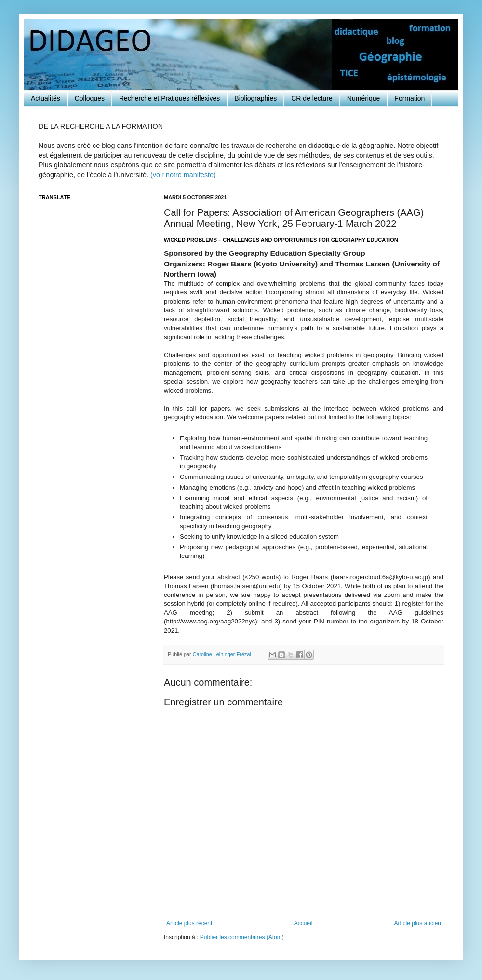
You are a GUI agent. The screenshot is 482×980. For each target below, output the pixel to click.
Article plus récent (189, 923)
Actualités (46, 98)
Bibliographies (255, 98)
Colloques (90, 98)
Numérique (363, 98)
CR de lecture (312, 98)
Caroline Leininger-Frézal (223, 654)
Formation (409, 98)
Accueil (303, 923)
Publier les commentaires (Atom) (242, 937)
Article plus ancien (418, 923)
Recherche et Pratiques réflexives (169, 98)
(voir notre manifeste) (183, 175)
